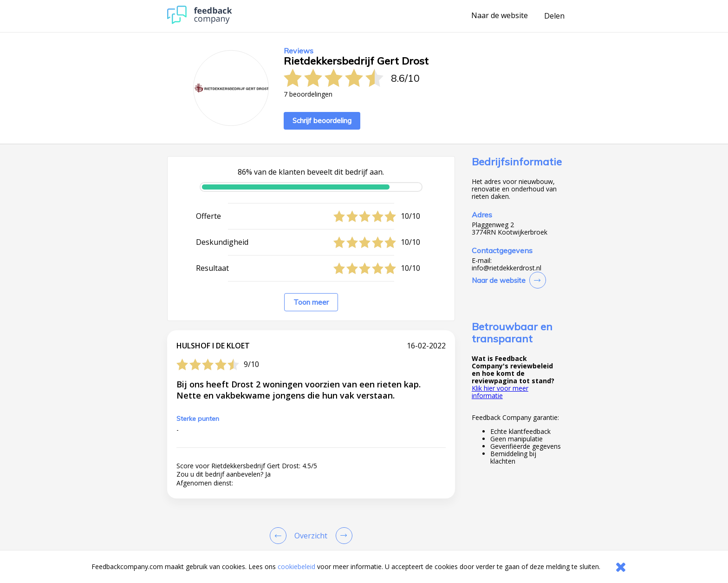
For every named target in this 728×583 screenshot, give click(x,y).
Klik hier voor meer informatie (500, 392)
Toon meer (311, 302)
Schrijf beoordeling (322, 121)
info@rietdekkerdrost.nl (507, 268)
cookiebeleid (296, 567)
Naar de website (500, 16)
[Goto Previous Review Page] (280, 536)
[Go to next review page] (342, 536)
